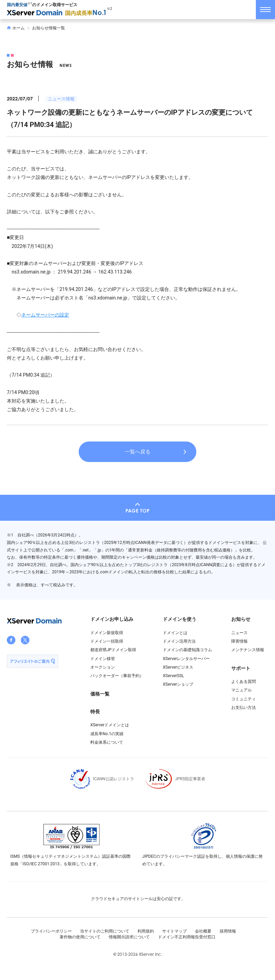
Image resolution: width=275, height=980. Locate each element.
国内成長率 (86, 13)
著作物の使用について (80, 937)
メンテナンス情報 (248, 650)
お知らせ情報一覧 (49, 28)
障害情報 (239, 641)
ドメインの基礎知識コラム (187, 650)
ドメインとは (175, 633)
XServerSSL (173, 676)
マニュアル (241, 690)
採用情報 (228, 931)
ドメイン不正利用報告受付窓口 (187, 937)
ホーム (16, 28)
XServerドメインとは (110, 725)
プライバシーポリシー (51, 931)
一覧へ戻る (138, 452)
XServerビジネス (178, 667)
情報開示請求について (129, 937)
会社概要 (203, 931)
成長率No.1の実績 (107, 734)
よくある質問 (244, 682)
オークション (103, 667)
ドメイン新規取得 (107, 633)
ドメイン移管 (103, 659)
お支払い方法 (244, 708)
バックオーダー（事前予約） (117, 676)
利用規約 (146, 931)
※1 (30, 3)
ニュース (239, 633)
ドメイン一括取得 (107, 641)
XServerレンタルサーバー (186, 659)
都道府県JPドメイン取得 (113, 650)
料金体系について (107, 742)
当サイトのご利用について (105, 931)
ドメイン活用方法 (179, 641)
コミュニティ (244, 699)
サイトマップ (174, 931)
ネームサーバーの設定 (45, 315)
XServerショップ (178, 684)
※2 (109, 9)
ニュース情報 (61, 99)
